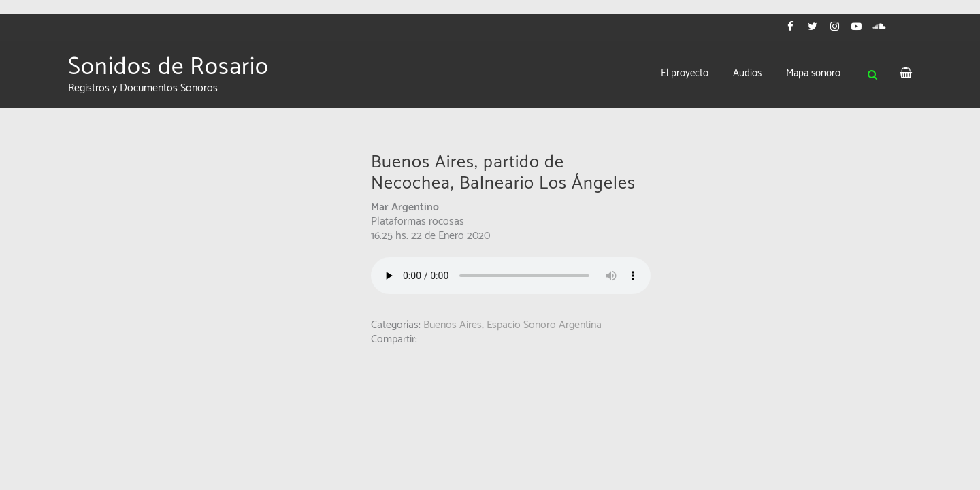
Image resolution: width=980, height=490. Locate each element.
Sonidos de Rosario (168, 67)
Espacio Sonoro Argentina (544, 325)
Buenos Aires (453, 325)
